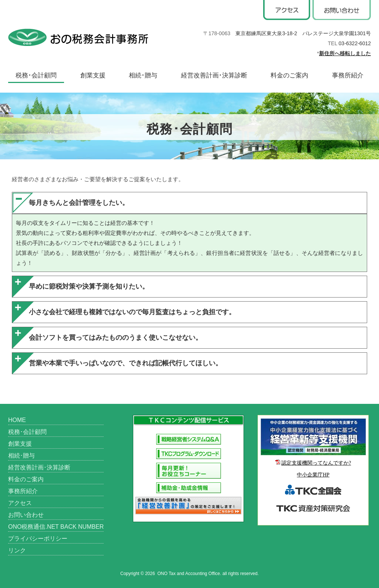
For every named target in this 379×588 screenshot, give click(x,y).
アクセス (20, 503)
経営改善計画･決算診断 (214, 75)
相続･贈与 (143, 75)
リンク (17, 550)
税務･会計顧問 (36, 75)
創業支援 (93, 75)
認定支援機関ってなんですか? (316, 463)
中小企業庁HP (313, 475)
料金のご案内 (289, 75)
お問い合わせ (26, 515)
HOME (17, 420)
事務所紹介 (348, 75)
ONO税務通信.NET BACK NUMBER (56, 527)
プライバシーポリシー (38, 539)
